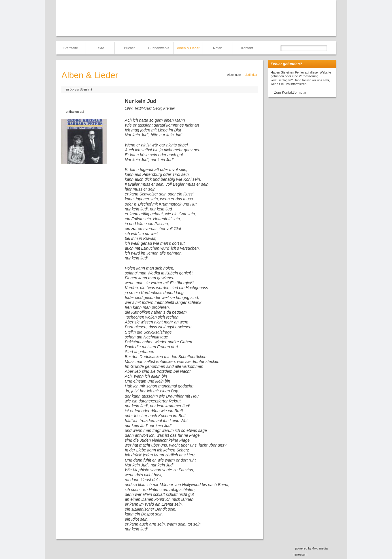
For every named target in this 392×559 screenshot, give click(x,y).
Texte (100, 48)
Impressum (299, 554)
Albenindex (234, 75)
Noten (218, 48)
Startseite (71, 48)
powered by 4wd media (311, 548)
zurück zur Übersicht (79, 90)
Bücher (129, 48)
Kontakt (247, 48)
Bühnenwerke (159, 48)
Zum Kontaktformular (290, 93)
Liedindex (251, 75)
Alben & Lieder (188, 48)
